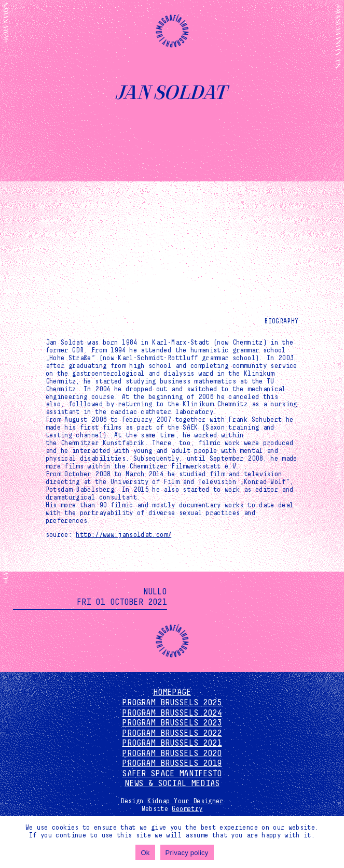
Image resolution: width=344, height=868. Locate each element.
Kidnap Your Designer (185, 801)
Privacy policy (187, 853)
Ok (145, 853)
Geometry (187, 809)
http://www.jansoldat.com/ (123, 535)
